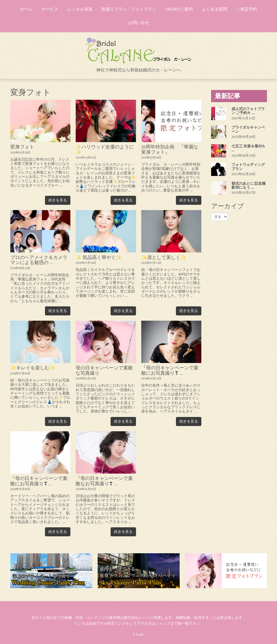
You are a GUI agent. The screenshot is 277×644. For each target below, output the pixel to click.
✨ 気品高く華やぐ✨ (99, 257)
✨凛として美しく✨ (164, 257)
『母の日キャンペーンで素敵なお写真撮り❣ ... (104, 481)
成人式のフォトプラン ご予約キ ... (248, 111)
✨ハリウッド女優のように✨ (105, 149)
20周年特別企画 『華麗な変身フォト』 (170, 149)
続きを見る (58, 200)
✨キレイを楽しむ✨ (33, 368)
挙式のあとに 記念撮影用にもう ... (249, 185)
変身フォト (22, 147)
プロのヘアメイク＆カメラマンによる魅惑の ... (39, 260)
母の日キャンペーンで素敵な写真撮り (104, 370)
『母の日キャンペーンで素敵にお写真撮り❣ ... (170, 370)
